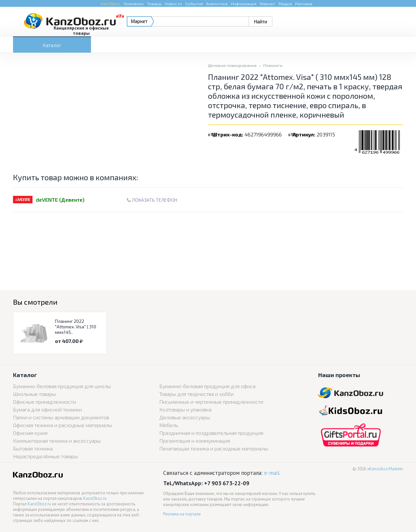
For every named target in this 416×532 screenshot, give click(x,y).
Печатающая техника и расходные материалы (214, 448)
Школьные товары (34, 394)
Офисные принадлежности (45, 402)
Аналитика (217, 4)
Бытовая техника (33, 448)
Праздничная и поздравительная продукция (211, 433)
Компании (134, 4)
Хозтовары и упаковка (185, 409)
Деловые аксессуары (185, 417)
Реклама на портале (182, 514)
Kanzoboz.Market (385, 469)
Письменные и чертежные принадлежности (211, 402)
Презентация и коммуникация (195, 441)
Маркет (267, 4)
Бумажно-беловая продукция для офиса (207, 386)
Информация (244, 4)
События (194, 4)
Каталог (52, 45)
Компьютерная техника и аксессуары (57, 441)
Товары (154, 4)
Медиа (285, 4)
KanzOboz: (111, 4)
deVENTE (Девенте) (60, 200)
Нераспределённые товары (45, 456)
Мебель (169, 425)
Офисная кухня (30, 433)
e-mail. (272, 473)
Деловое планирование (232, 65)
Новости (173, 4)
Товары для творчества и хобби (196, 394)
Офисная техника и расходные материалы (63, 425)
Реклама (304, 4)
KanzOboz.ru (95, 498)
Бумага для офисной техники (47, 409)
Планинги (273, 65)
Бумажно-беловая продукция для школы (62, 386)
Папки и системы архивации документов (61, 417)
